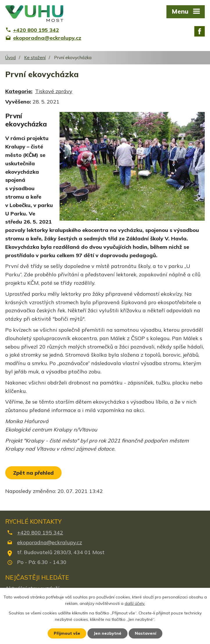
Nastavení (146, 633)
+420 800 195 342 (40, 533)
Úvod (10, 58)
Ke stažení (35, 58)
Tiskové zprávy (54, 91)
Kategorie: (19, 91)
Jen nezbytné (107, 633)
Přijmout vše (67, 633)
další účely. (135, 604)
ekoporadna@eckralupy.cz (50, 542)
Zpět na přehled (33, 473)
